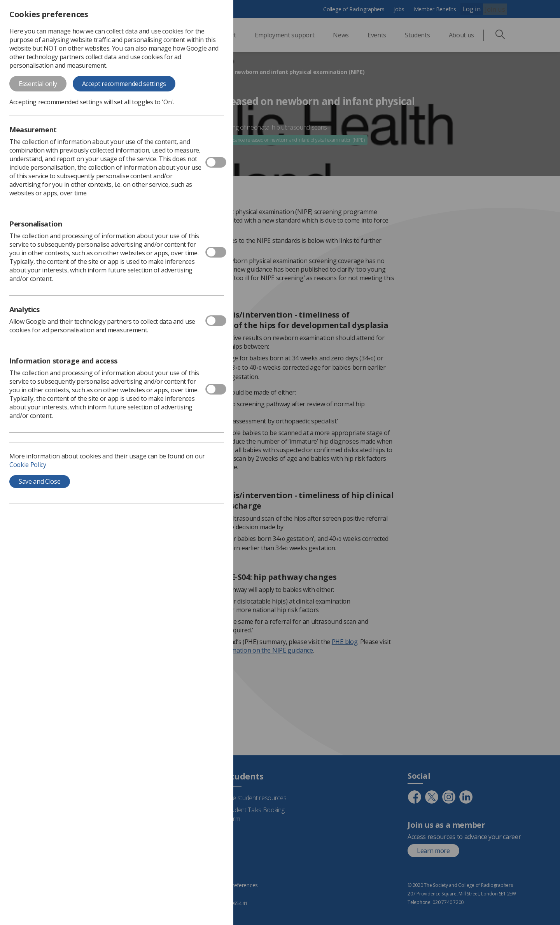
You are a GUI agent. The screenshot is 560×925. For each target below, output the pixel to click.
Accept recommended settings (124, 84)
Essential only (38, 84)
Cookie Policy (28, 465)
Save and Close (40, 481)
